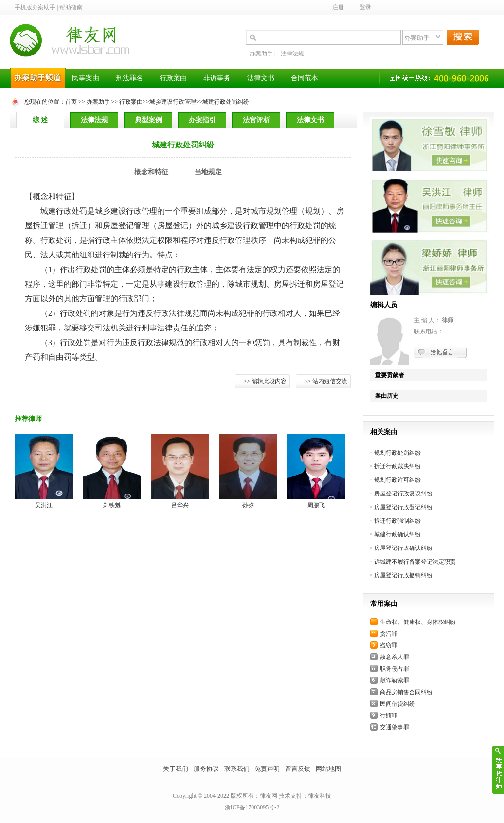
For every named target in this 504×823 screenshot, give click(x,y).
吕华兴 (180, 505)
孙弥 (248, 505)
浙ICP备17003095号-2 (252, 807)
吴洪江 (44, 505)
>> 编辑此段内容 (265, 381)
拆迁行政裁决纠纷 (397, 466)
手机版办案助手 (35, 7)
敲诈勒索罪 (395, 680)
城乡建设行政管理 (173, 102)
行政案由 (131, 102)
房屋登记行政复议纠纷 (403, 494)
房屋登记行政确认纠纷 (403, 548)
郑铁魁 (112, 505)
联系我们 (237, 769)
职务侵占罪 (395, 669)
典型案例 (148, 120)
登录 (365, 7)
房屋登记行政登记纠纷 (403, 507)
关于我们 (176, 769)
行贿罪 (389, 715)
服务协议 (206, 769)
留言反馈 (298, 769)
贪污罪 (389, 634)
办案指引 (202, 120)
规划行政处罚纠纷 (397, 453)
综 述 (40, 120)
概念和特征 (151, 172)
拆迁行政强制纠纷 (397, 521)
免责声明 (267, 769)
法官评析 (256, 120)
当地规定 (208, 172)
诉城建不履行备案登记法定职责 (415, 562)
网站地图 (328, 769)
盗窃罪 (389, 645)
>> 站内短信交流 (326, 381)
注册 (338, 7)
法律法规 (292, 54)
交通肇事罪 (395, 727)
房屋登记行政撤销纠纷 (403, 575)
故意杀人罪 (395, 657)
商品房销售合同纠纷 (406, 692)
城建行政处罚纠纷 (226, 102)
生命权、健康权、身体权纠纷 (418, 622)
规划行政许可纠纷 (397, 480)
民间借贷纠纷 (397, 704)
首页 (71, 102)
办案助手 (261, 54)
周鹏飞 (316, 505)
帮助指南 (71, 7)
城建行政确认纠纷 (397, 534)
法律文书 (310, 120)
